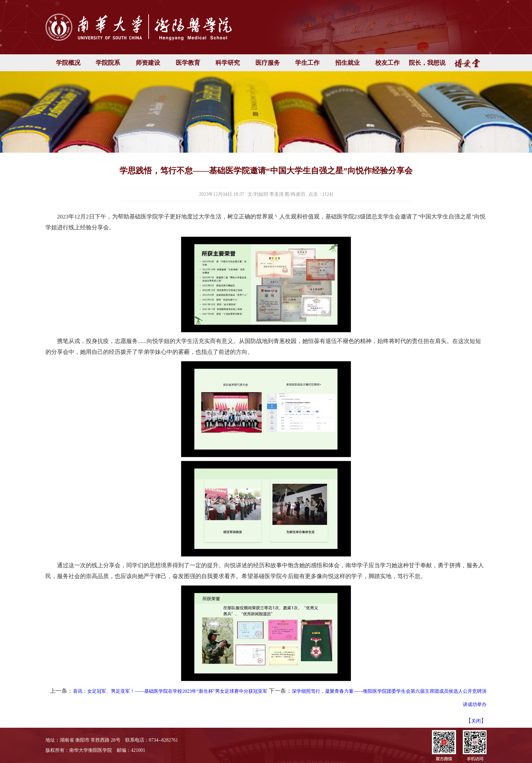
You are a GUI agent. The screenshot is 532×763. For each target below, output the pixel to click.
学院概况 (68, 63)
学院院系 (108, 63)
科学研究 (228, 63)
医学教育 (188, 63)
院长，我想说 (427, 63)
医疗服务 (268, 63)
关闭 (476, 721)
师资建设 (148, 63)
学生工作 (307, 63)
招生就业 (347, 63)
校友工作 (387, 63)
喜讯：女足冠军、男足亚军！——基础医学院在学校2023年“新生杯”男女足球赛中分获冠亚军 (170, 691)
